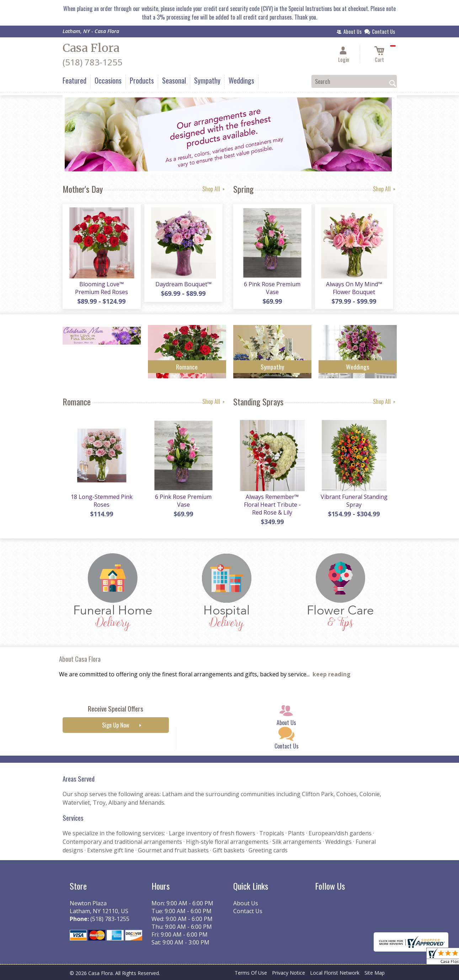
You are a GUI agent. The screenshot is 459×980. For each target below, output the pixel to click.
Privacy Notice (289, 973)
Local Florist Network (335, 973)
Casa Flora (91, 48)
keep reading (332, 674)
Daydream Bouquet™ (183, 284)
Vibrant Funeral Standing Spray (354, 501)
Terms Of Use (251, 973)
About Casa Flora (80, 659)
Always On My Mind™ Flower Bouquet (354, 288)
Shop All (214, 189)
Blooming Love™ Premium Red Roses (102, 288)
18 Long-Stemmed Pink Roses (102, 501)
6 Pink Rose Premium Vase (272, 288)
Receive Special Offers (116, 709)
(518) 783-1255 (92, 62)
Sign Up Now (116, 725)
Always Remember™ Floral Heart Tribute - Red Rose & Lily (272, 505)
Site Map (375, 973)
